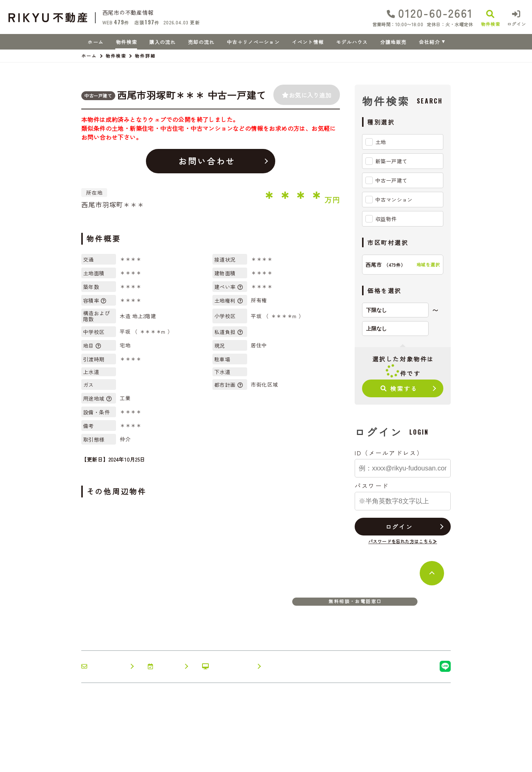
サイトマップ (227, 761)
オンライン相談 (227, 666)
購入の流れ (163, 42)
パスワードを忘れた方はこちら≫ (403, 541)
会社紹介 (429, 42)
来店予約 (164, 666)
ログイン (399, 527)
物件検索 (127, 42)
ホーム (96, 42)
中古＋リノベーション (253, 42)
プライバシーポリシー (176, 761)
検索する (399, 388)
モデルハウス (352, 42)
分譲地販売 (393, 42)
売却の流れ (201, 42)
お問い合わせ (207, 161)
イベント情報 (308, 42)
